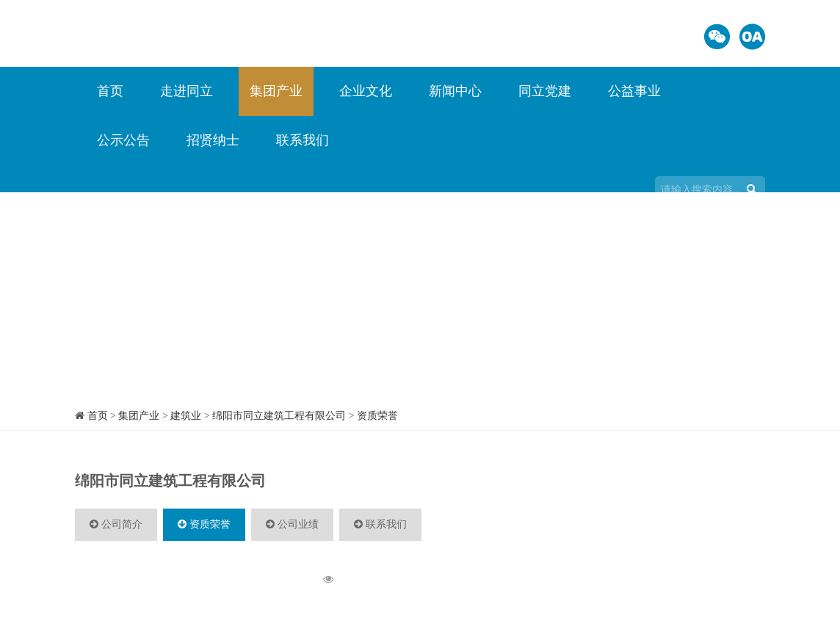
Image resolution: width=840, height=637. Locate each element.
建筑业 (186, 416)
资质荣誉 (377, 416)
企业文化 (366, 91)
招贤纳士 (213, 140)
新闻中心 (455, 91)
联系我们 (303, 140)
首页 (110, 91)
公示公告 (123, 140)
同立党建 (545, 91)
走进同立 (187, 91)
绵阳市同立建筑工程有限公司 (279, 416)
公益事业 (634, 91)
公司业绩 (292, 524)
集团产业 (276, 91)
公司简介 (116, 524)
